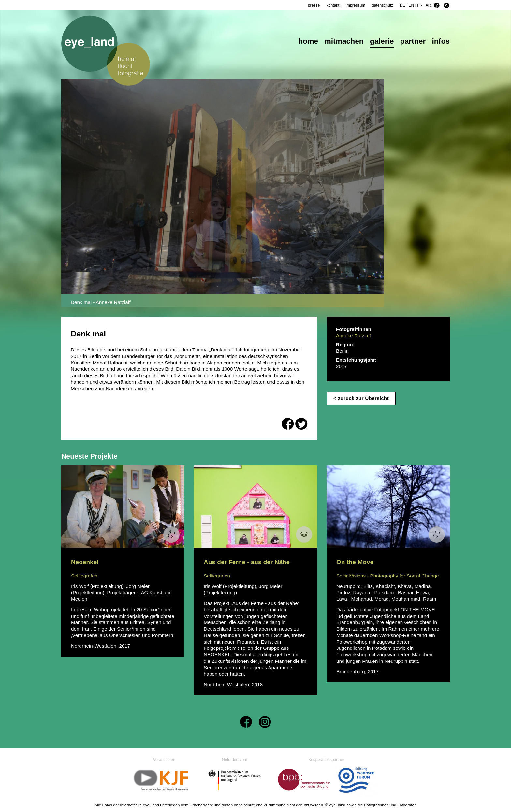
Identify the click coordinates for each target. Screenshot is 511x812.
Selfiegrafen (84, 576)
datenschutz (383, 5)
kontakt (333, 5)
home (308, 42)
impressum (355, 5)
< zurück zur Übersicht (361, 398)
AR (428, 5)
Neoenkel (85, 562)
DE (403, 5)
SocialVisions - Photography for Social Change (388, 576)
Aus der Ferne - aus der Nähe (247, 562)
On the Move (355, 562)
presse (314, 5)
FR (420, 5)
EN (411, 5)
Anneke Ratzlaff (353, 336)
